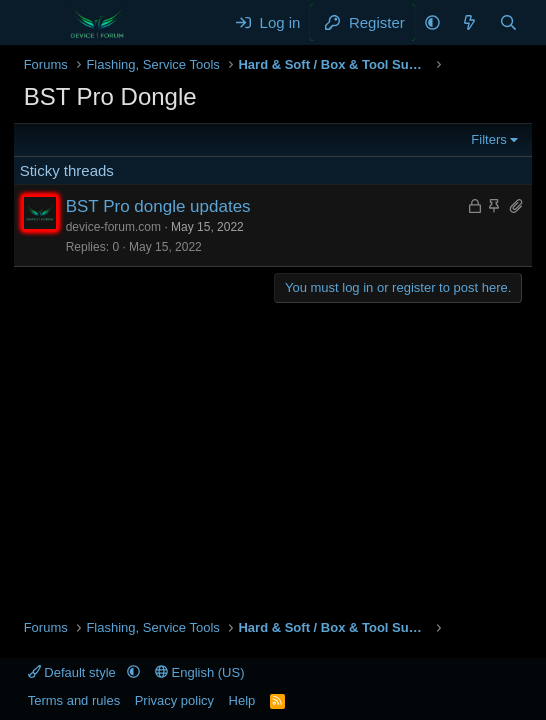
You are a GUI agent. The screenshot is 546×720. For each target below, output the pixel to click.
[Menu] (41, 23)
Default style (74, 672)
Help (242, 700)
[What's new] (469, 22)
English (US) (200, 672)
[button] (432, 22)
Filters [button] (488, 139)
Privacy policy (174, 700)
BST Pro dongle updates (158, 206)
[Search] (508, 22)
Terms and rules (74, 700)
